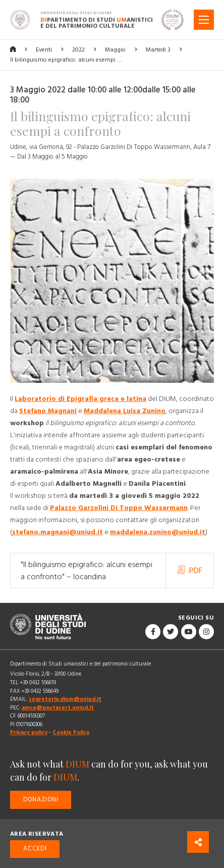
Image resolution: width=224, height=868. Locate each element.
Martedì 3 (158, 50)
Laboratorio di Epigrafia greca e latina (80, 399)
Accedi (35, 849)
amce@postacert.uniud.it (58, 708)
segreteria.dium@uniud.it (65, 699)
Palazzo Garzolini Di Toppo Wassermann (119, 508)
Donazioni (41, 800)
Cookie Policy (71, 732)
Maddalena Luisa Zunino (125, 411)
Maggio (115, 50)
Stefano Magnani (48, 411)
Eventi (44, 50)
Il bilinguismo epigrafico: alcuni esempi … (66, 60)
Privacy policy (29, 732)
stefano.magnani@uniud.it (58, 532)
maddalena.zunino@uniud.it (158, 532)
